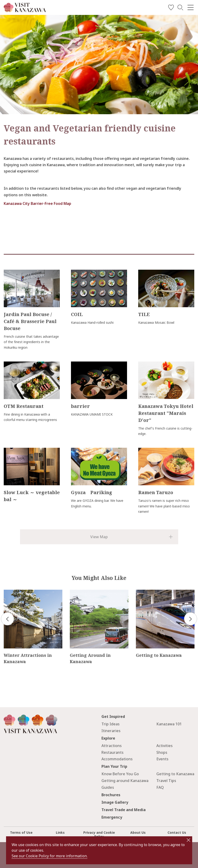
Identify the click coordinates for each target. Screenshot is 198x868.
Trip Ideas (111, 724)
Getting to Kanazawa (175, 774)
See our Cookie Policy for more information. (50, 856)
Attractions (112, 746)
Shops (162, 752)
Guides (108, 787)
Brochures (111, 795)
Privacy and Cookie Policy (99, 834)
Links (60, 832)
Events (162, 759)
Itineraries (111, 731)
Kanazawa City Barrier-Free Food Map (37, 203)
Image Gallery (115, 802)
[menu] (191, 7)
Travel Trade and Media (124, 810)
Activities (164, 746)
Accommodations (117, 759)
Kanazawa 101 (169, 724)
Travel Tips (166, 781)
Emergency (112, 817)
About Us (138, 832)
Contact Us (177, 832)
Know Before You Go (120, 774)
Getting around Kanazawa (125, 781)
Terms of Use (21, 832)
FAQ (160, 787)
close (188, 840)
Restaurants (112, 752)
